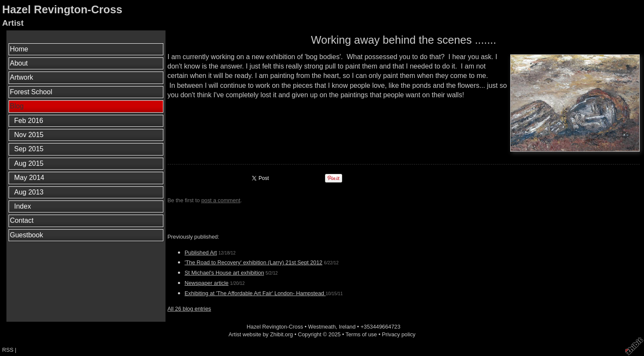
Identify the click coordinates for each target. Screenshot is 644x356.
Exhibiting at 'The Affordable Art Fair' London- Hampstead (255, 293)
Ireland (347, 327)
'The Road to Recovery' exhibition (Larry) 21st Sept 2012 (254, 262)
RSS (8, 350)
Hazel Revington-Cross (62, 9)
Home (19, 49)
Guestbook (26, 235)
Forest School (31, 92)
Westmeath (322, 327)
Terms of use (361, 334)
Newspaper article (207, 283)
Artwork (21, 77)
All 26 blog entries (190, 309)
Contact (22, 220)
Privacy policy (399, 334)
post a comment (221, 200)
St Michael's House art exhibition (224, 273)
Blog (17, 106)
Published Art (201, 253)
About (19, 63)
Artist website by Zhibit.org (261, 334)
